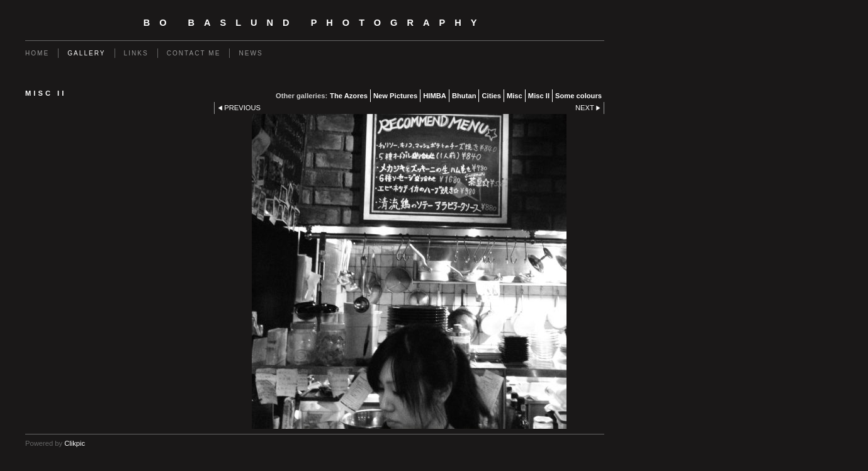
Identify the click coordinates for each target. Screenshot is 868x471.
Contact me (194, 53)
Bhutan (464, 96)
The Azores (349, 96)
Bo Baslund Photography (315, 23)
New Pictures (395, 96)
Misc (515, 96)
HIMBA (435, 96)
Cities (491, 96)
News (251, 53)
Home (37, 53)
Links (136, 53)
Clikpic (75, 443)
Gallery (86, 53)
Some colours (578, 96)
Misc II (539, 96)
